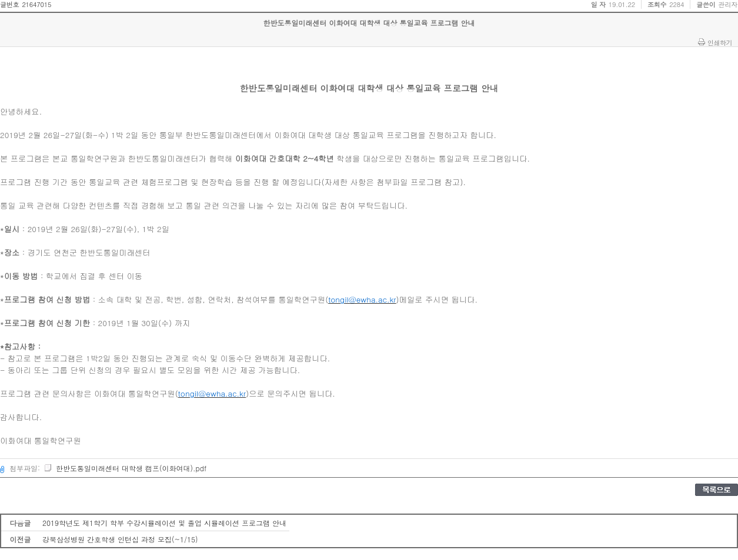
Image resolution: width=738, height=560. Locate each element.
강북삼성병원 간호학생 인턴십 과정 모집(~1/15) (120, 539)
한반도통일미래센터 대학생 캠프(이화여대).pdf (125, 468)
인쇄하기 (720, 42)
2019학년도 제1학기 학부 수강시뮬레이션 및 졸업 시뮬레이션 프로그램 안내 (164, 523)
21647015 (36, 4)
